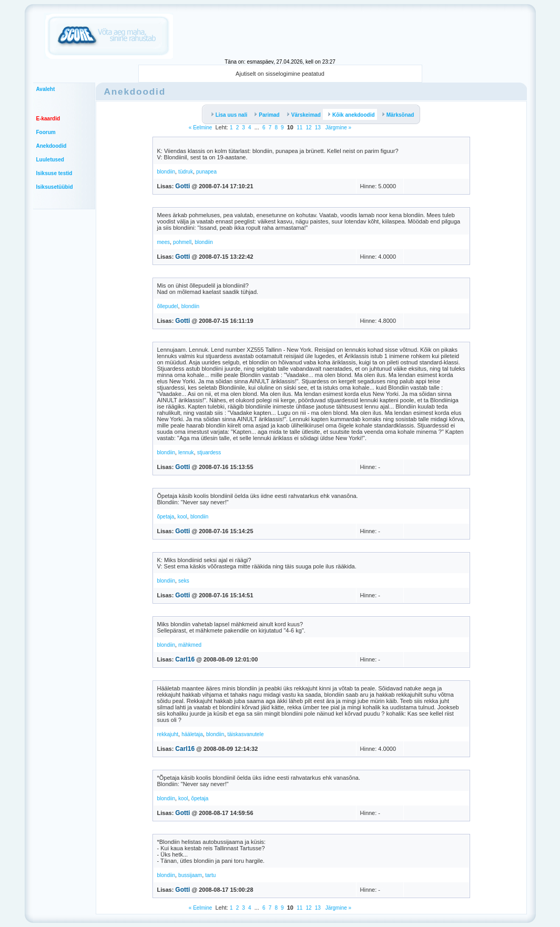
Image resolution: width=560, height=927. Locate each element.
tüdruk (186, 172)
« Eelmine (200, 128)
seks (184, 581)
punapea (206, 172)
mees (164, 242)
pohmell (182, 242)
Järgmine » (338, 128)
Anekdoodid (52, 146)
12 (308, 128)
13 (318, 128)
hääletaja (192, 734)
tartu (210, 875)
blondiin (166, 172)
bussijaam (190, 875)
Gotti (182, 186)
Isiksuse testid (54, 173)
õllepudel (168, 306)
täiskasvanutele (246, 734)
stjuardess (209, 452)
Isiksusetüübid (55, 187)
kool (182, 517)
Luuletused (50, 160)
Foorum (46, 132)
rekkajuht (168, 734)
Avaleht (46, 89)
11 (299, 128)
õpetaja (166, 517)
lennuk (186, 452)
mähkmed (190, 645)
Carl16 (185, 659)
